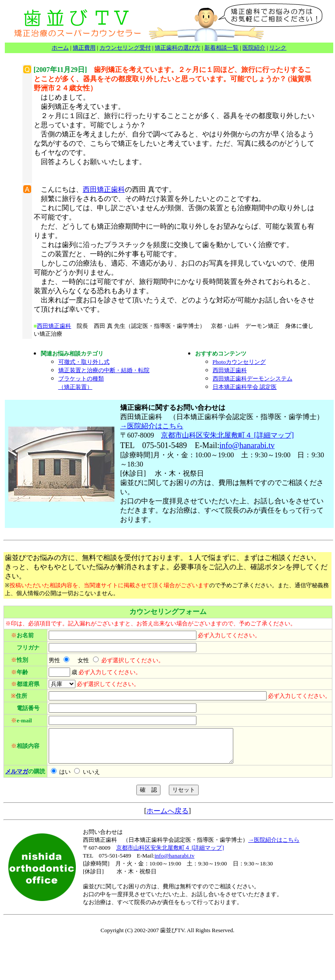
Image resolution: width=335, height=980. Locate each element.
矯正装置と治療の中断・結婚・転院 (104, 370)
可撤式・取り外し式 (84, 362)
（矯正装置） (75, 387)
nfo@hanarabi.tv (248, 445)
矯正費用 (84, 48)
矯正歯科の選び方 (178, 48)
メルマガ (17, 778)
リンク (278, 48)
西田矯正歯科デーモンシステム (253, 379)
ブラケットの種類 (81, 379)
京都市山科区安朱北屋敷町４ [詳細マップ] (227, 435)
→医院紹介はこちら (152, 426)
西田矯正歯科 (104, 189)
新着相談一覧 (221, 48)
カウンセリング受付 (125, 48)
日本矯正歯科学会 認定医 (245, 387)
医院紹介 (254, 48)
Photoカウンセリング (239, 362)
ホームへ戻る (167, 817)
